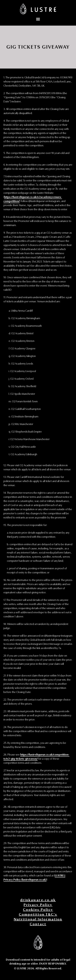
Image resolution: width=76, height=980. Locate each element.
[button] (38, 19)
